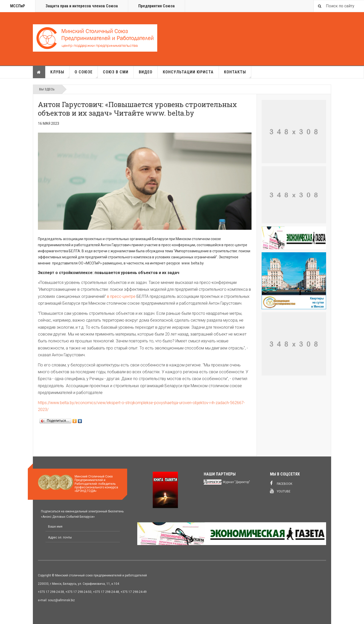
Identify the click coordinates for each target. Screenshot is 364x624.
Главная (39, 72)
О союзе (86, 74)
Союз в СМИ (116, 72)
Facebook (281, 483)
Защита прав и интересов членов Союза (82, 6)
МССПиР (18, 6)
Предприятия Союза (156, 6)
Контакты (238, 74)
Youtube (280, 491)
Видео (146, 72)
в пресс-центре (121, 296)
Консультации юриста (188, 72)
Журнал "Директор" (236, 482)
